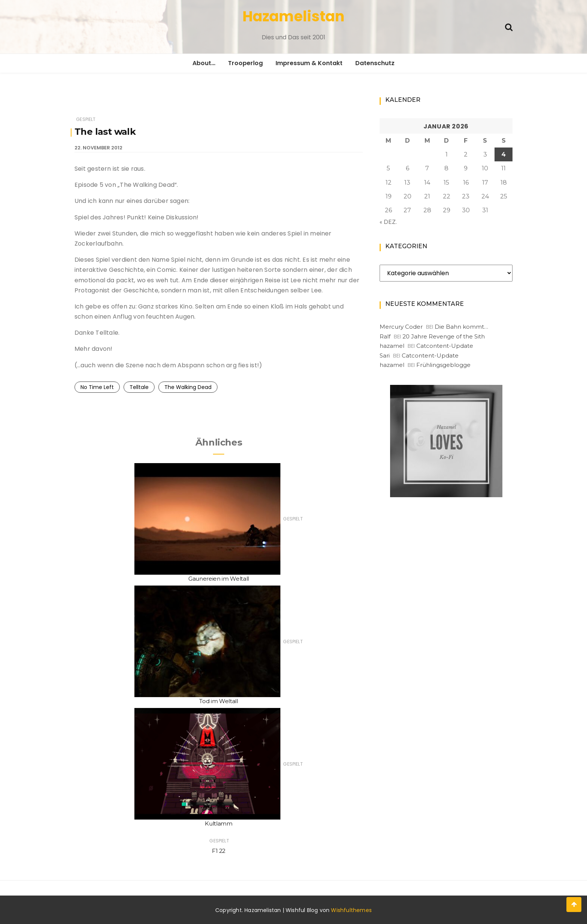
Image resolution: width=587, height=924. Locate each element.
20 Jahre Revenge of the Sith (444, 336)
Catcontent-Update (445, 346)
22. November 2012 (98, 148)
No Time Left (97, 387)
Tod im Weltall (218, 701)
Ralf (385, 336)
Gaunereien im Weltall (219, 579)
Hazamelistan (293, 16)
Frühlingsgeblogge (443, 365)
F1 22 (219, 851)
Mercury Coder (401, 327)
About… (204, 63)
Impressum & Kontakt (309, 63)
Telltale (139, 387)
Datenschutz (375, 63)
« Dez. (388, 222)
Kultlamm (218, 823)
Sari (385, 355)
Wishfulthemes (351, 910)
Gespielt (86, 119)
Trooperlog (245, 63)
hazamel (392, 346)
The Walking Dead (188, 387)
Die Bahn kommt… (461, 327)
